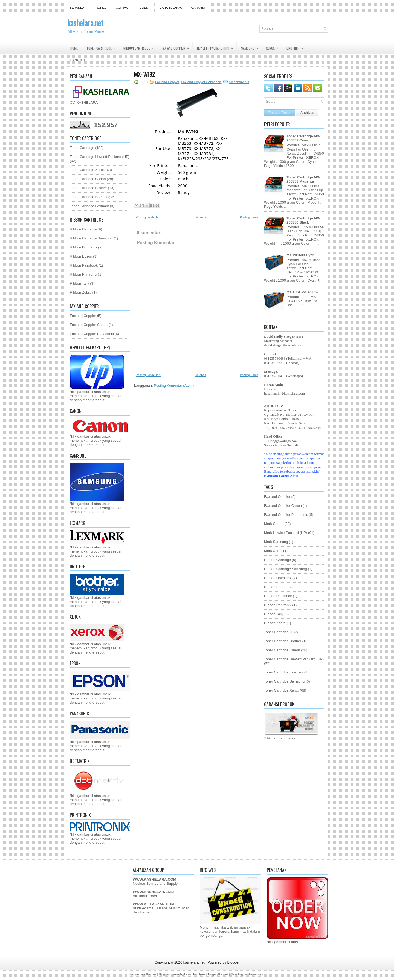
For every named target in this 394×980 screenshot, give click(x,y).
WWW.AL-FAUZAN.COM (153, 904)
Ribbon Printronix (83, 274)
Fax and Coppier (177, 46)
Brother (296, 46)
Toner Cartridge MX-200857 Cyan (303, 138)
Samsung (251, 46)
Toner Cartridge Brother (88, 188)
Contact (123, 8)
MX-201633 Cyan (301, 255)
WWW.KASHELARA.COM (154, 879)
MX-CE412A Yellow (302, 292)
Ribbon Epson (81, 256)
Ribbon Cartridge (140, 46)
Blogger (234, 962)
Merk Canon (274, 524)
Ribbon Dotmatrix (83, 247)
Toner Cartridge (103, 46)
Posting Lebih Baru (148, 217)
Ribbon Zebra (81, 292)
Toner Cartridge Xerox (87, 170)
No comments (239, 82)
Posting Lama (249, 217)
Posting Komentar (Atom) (174, 385)
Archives (307, 113)
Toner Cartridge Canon (88, 179)
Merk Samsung (276, 542)
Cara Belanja (171, 8)
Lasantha (190, 974)
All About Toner (145, 896)
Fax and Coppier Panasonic (92, 334)
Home (74, 48)
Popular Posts (279, 113)
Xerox (274, 46)
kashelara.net (85, 23)
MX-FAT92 (144, 74)
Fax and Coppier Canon (89, 325)
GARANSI (198, 8)
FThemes (150, 974)
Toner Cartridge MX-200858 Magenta (303, 179)
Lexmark (80, 58)
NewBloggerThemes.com (248, 974)
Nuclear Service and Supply (155, 884)
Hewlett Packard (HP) (217, 46)
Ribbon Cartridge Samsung (91, 238)
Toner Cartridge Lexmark (89, 206)
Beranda (77, 8)
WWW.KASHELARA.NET (154, 892)
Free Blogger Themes (214, 974)
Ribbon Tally (79, 283)
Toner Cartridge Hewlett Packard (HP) (100, 157)
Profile (100, 8)
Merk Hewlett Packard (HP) (286, 533)
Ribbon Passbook (84, 265)
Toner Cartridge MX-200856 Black (303, 220)
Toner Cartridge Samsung (90, 197)
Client (145, 8)
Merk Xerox (273, 551)
